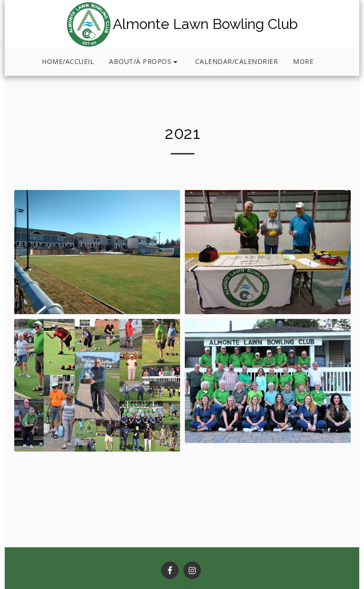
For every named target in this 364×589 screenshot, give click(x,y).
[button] (145, 62)
